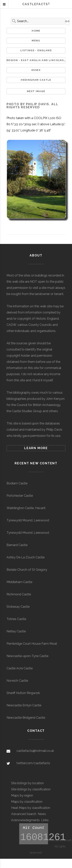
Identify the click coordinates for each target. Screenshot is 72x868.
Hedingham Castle (36, 80)
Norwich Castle (17, 681)
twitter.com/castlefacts (33, 763)
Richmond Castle (19, 594)
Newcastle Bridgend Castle (26, 718)
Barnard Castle (17, 545)
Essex (36, 70)
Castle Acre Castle (20, 668)
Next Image (36, 91)
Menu (36, 41)
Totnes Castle (16, 619)
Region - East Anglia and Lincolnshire (36, 60)
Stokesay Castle (18, 607)
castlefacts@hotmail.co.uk (35, 751)
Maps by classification (27, 802)
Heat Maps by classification (31, 808)
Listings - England (36, 50)
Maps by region (22, 795)
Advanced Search (24, 814)
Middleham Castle (19, 582)
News (42, 814)
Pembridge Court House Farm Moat (32, 644)
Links (45, 820)
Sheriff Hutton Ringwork (23, 693)
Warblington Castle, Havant (26, 508)
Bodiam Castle (17, 483)
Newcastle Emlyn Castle (24, 705)
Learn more (36, 448)
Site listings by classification (31, 789)
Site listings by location (27, 783)
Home (36, 31)
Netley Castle (16, 631)
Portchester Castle (20, 496)
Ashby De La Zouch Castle (26, 557)
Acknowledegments (25, 820)
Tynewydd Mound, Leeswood (28, 520)
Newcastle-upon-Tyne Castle (27, 656)
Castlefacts (36, 4)
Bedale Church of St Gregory (27, 570)
